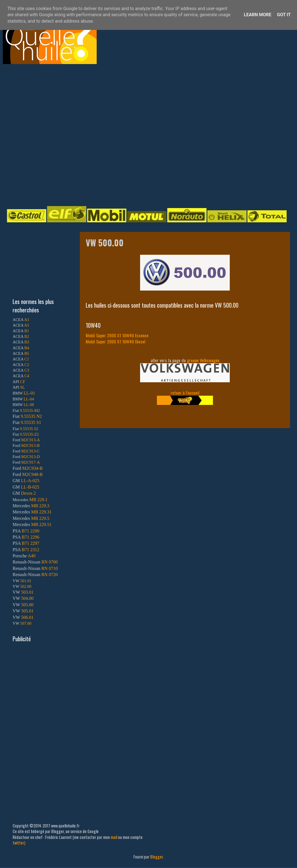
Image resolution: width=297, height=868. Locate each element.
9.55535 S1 (31, 422)
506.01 (27, 617)
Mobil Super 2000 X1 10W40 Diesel (116, 341)
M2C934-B (32, 468)
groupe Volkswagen (203, 360)
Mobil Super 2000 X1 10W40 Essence (117, 335)
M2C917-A (31, 462)
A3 (27, 320)
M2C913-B (31, 445)
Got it (284, 15)
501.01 (26, 581)
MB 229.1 (39, 500)
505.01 (27, 611)
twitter (18, 843)
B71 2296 (30, 537)
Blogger (156, 857)
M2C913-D (31, 457)
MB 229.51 (41, 524)
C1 (27, 359)
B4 (27, 348)
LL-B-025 (30, 487)
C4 (27, 376)
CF (23, 382)
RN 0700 (50, 562)
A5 (27, 325)
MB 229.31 (41, 512)
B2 (27, 336)
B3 (27, 342)
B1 (27, 331)
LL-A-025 (30, 481)
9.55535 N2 (31, 416)
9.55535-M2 (30, 411)
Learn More (257, 15)
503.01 (27, 592)
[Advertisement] (62, 135)
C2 (27, 365)
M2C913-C (31, 451)
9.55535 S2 (29, 429)
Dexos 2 (28, 493)
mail (114, 837)
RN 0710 (50, 568)
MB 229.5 (40, 518)
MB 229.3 (40, 506)
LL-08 (29, 405)
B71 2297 (30, 543)
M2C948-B (32, 474)
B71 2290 (30, 531)
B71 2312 (30, 550)
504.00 (27, 598)
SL (23, 387)
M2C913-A (31, 440)
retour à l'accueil (185, 393)
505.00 (27, 605)
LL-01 (29, 393)
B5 (27, 353)
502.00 (26, 586)
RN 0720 (50, 575)
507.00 (26, 623)
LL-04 (29, 399)
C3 (27, 370)
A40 (32, 556)
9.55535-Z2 (29, 434)
